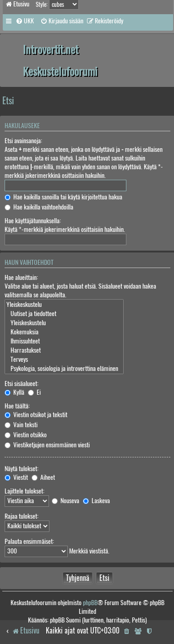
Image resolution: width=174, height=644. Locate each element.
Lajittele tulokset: (24, 491)
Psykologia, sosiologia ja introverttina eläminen (64, 369)
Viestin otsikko (26, 435)
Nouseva (65, 501)
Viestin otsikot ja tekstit (36, 415)
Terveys (64, 360)
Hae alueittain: (21, 277)
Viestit (16, 477)
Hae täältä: (17, 406)
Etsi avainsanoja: (23, 141)
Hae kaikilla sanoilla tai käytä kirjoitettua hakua (63, 197)
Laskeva (96, 501)
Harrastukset (64, 350)
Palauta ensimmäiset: (29, 541)
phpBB (90, 603)
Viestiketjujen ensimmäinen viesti (47, 445)
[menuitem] (25, 21)
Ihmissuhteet (64, 341)
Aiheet (43, 477)
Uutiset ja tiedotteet (64, 314)
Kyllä (14, 392)
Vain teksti (21, 425)
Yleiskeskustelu (64, 305)
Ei (34, 392)
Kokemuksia (64, 332)
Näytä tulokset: (22, 469)
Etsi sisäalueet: (22, 384)
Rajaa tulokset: (22, 516)
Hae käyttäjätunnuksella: (33, 221)
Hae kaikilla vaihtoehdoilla (39, 207)
